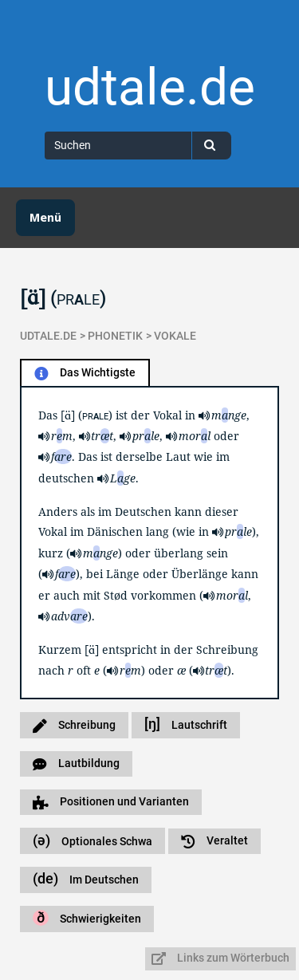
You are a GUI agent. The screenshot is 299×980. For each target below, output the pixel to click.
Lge (123, 478)
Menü (45, 218)
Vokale (175, 336)
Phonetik (115, 336)
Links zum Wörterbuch (220, 958)
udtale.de (150, 87)
